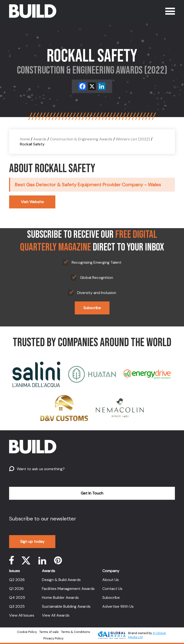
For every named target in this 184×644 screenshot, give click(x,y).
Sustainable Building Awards (66, 606)
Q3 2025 (17, 606)
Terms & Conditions (76, 632)
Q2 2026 (17, 580)
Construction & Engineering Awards (81, 139)
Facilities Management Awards (68, 589)
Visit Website (32, 202)
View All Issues (22, 615)
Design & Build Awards (61, 580)
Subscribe (92, 308)
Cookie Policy (27, 632)
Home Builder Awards (60, 597)
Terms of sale (49, 632)
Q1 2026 (16, 589)
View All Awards (56, 615)
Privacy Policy (53, 638)
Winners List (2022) (133, 139)
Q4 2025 (17, 597)
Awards (40, 139)
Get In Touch (92, 493)
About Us (111, 580)
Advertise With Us (118, 606)
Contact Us (112, 589)
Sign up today (32, 541)
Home (25, 139)
